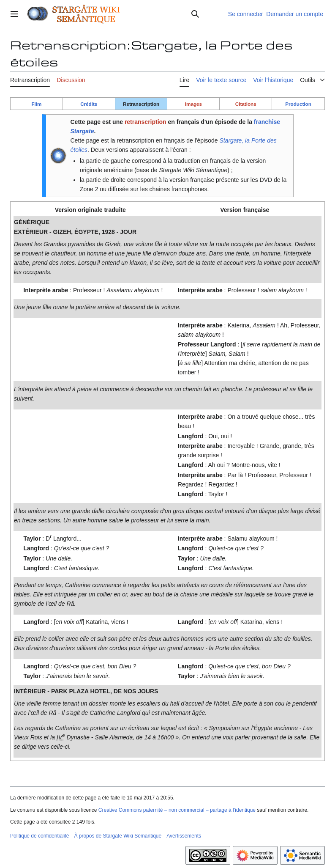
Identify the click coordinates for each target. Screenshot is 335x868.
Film (36, 104)
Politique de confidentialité (39, 836)
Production (298, 104)
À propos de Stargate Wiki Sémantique (118, 836)
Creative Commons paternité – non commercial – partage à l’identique (177, 810)
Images (193, 104)
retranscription (146, 122)
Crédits (89, 104)
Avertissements (184, 836)
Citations (246, 104)
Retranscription (141, 104)
